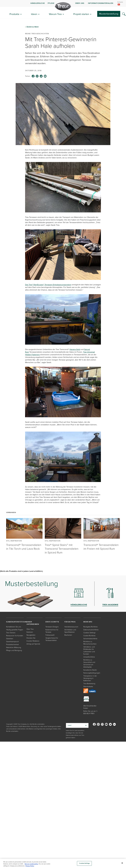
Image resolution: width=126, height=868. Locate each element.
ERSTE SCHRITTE (52, 622)
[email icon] (45, 76)
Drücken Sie (31, 638)
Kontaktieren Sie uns (14, 627)
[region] (63, 863)
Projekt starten (81, 14)
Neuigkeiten (31, 635)
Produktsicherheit (12, 645)
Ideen (34, 14)
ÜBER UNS (80, 3)
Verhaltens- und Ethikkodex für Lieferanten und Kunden (89, 650)
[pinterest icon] (37, 76)
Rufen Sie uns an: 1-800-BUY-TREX (90, 712)
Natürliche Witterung (14, 647)
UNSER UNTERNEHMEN (33, 623)
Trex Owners (11, 633)
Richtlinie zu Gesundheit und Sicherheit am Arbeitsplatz (89, 663)
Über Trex (30, 629)
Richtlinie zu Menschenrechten (90, 643)
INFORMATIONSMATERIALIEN (101, 3)
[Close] (122, 863)
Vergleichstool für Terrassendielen (52, 639)
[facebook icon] (33, 76)
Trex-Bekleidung (89, 684)
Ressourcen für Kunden (15, 636)
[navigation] (63, 3)
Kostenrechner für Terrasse (52, 631)
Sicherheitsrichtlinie (90, 639)
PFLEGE (51, 3)
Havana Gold (75, 349)
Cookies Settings (89, 633)
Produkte (14, 14)
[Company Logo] (63, 6)
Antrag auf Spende (33, 644)
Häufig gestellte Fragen (15, 630)
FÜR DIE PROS (70, 622)
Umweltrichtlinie (89, 657)
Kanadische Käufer (90, 670)
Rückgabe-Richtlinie (90, 627)
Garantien (10, 639)
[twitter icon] (41, 76)
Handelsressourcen (71, 627)
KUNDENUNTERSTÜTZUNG (17, 622)
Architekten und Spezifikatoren (70, 631)
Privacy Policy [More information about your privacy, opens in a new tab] (30, 866)
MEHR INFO (88, 622)
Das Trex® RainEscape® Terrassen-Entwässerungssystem (48, 285)
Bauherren (68, 635)
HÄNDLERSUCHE (38, 3)
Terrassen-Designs (52, 627)
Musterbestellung (109, 14)
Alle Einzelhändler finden (90, 707)
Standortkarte (88, 687)
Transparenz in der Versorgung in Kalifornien (90, 678)
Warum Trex (55, 14)
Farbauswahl (50, 635)
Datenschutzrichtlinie (91, 630)
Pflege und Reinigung (14, 650)
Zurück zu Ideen (33, 27)
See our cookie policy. (31, 864)
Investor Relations (33, 641)
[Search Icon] (124, 14)
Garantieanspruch (12, 642)
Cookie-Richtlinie (89, 636)
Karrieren (30, 632)
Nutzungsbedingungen (92, 673)
